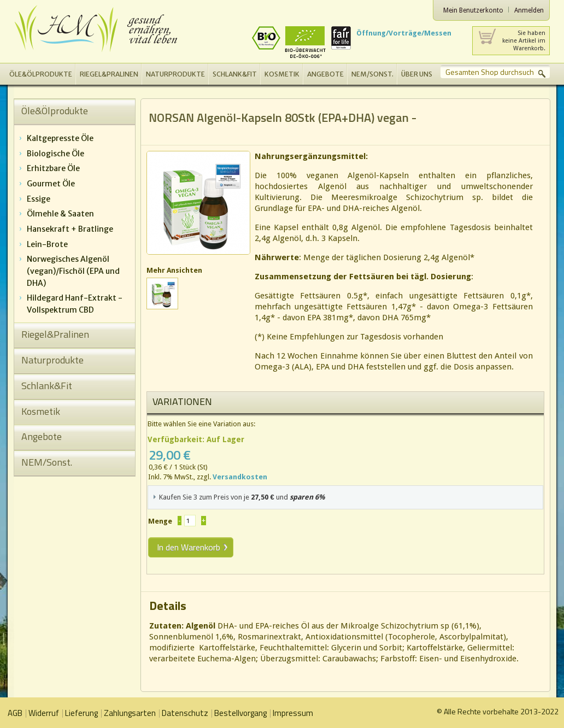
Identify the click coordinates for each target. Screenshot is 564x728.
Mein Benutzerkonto (473, 10)
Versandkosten (240, 477)
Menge (160, 521)
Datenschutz (185, 713)
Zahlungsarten (130, 713)
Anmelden (529, 10)
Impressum (293, 713)
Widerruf (44, 713)
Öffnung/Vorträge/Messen (404, 33)
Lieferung (81, 713)
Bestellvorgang (240, 713)
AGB (15, 713)
